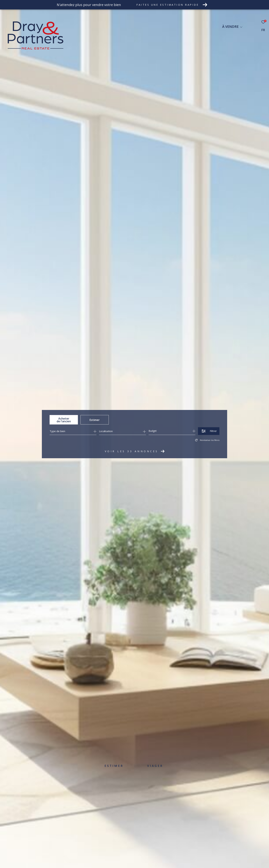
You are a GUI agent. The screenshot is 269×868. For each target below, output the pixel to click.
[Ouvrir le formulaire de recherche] (209, 431)
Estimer (95, 420)
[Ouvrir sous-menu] (241, 27)
